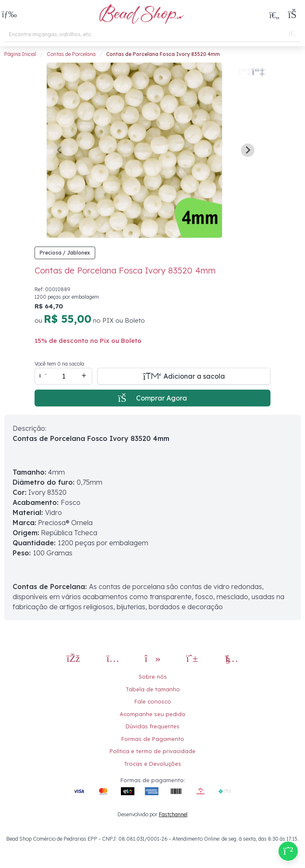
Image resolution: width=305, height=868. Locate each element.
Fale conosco (153, 701)
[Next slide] (248, 150)
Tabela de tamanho (153, 689)
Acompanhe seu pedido (152, 714)
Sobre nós (153, 677)
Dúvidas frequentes (152, 726)
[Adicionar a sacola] (184, 376)
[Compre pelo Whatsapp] (288, 851)
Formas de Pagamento (153, 739)
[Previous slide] (60, 150)
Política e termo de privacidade (152, 751)
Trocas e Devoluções (152, 764)
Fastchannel (173, 814)
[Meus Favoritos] (274, 15)
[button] (9, 15)
